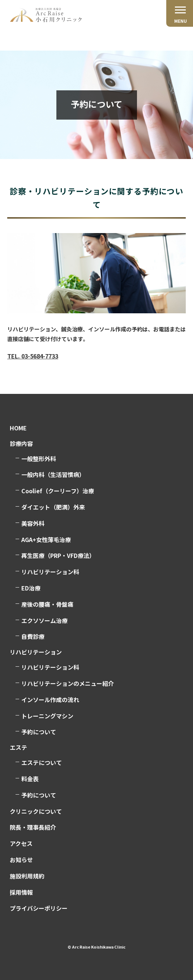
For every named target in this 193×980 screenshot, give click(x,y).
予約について (39, 732)
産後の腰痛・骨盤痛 (47, 604)
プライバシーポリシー (39, 908)
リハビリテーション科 (50, 572)
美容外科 (33, 523)
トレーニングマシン (47, 716)
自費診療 (33, 636)
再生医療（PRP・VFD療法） (58, 555)
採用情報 (21, 892)
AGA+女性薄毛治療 (46, 540)
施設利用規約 (27, 876)
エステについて (42, 762)
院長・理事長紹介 (33, 827)
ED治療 (31, 588)
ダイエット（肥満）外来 (53, 507)
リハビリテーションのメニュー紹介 (68, 683)
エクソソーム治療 (44, 620)
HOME (18, 428)
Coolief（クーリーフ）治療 (58, 491)
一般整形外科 (39, 459)
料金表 (30, 779)
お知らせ (21, 860)
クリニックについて (36, 811)
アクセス (21, 843)
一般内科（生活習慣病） (53, 474)
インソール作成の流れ (50, 700)
